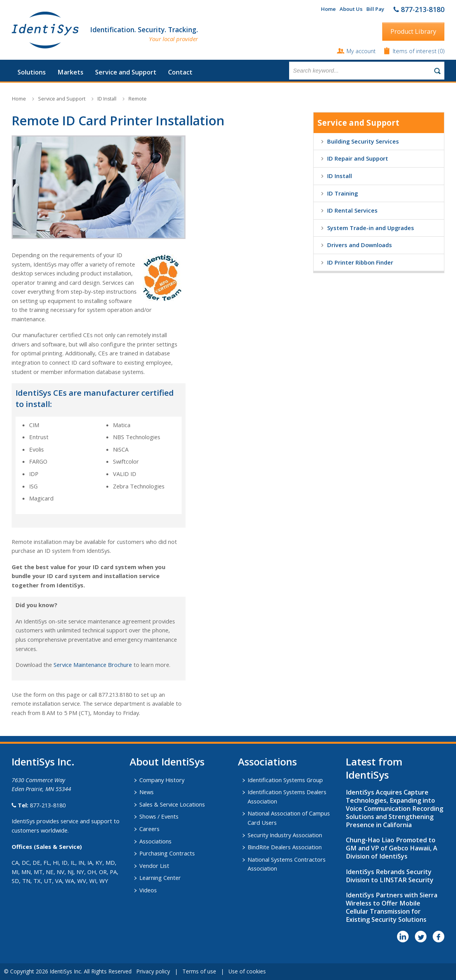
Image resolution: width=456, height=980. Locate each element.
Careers (149, 829)
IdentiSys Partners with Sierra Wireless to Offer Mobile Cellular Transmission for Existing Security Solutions (392, 907)
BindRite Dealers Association (285, 847)
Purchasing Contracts (167, 853)
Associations (155, 841)
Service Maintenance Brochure (93, 665)
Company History (162, 780)
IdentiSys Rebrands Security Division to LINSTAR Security (390, 876)
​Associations (267, 762)
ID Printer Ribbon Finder (360, 262)
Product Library (413, 31)
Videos (148, 890)
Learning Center (160, 878)
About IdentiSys (167, 762)
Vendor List (154, 866)
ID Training (342, 193)
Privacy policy (153, 971)
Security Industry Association (285, 835)
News (147, 792)
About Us (351, 9)
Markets (70, 72)
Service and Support (126, 72)
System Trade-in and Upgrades (371, 228)
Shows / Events (159, 816)
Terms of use (199, 971)
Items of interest (415, 51)
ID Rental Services (352, 210)
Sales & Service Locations (172, 804)
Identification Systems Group (285, 780)
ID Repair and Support (358, 158)
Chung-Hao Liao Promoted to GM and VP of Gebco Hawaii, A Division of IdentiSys (392, 848)
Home (328, 9)
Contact (180, 72)
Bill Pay (375, 9)
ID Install (107, 99)
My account (361, 51)
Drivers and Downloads (360, 245)
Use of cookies (247, 971)
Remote (138, 99)
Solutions (32, 72)
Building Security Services (363, 141)
